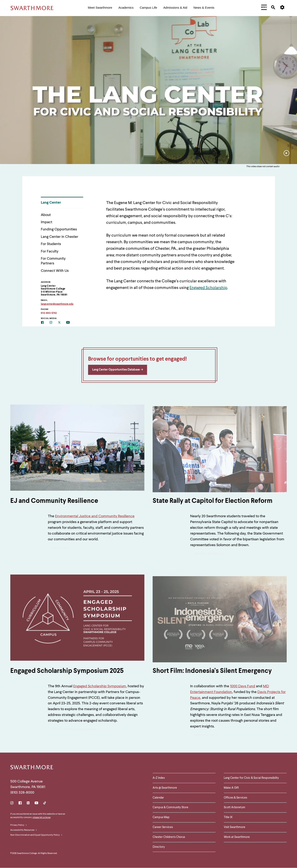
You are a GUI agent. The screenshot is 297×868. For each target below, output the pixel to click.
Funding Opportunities (59, 229)
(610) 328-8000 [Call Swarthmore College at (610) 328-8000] (22, 793)
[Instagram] (54, 323)
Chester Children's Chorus (169, 837)
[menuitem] (100, 8)
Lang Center (51, 203)
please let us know (41, 818)
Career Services (163, 827)
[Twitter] (62, 323)
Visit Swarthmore (235, 827)
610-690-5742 (49, 313)
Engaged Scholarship (208, 288)
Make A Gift (231, 788)
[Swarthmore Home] (32, 768)
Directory (159, 847)
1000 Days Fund (243, 686)
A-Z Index (159, 778)
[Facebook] (45, 323)
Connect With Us (55, 271)
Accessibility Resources (24, 830)
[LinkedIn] (28, 804)
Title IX (228, 817)
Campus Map (161, 817)
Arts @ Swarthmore (165, 788)
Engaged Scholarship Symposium (100, 686)
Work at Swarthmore (237, 837)
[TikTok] (45, 804)
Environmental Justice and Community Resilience (95, 516)
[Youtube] (70, 323)
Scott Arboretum (235, 807)
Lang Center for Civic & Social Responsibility (251, 778)
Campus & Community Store (170, 807)
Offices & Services (235, 798)
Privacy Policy (19, 825)
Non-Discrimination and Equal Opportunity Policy (36, 835)
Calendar (158, 798)
